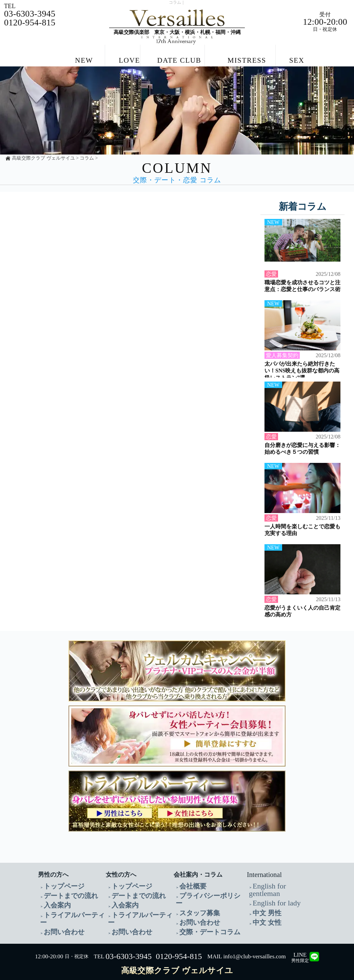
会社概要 (189, 881)
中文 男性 (263, 897)
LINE (300, 939)
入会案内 (53, 897)
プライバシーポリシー (203, 889)
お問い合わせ (58, 914)
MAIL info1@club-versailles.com (247, 938)
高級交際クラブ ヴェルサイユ (43, 154)
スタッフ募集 (194, 897)
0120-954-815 (179, 938)
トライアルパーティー (67, 906)
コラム (87, 154)
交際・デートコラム (201, 914)
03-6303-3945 (129, 938)
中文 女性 (263, 906)
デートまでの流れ (63, 889)
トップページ (58, 881)
